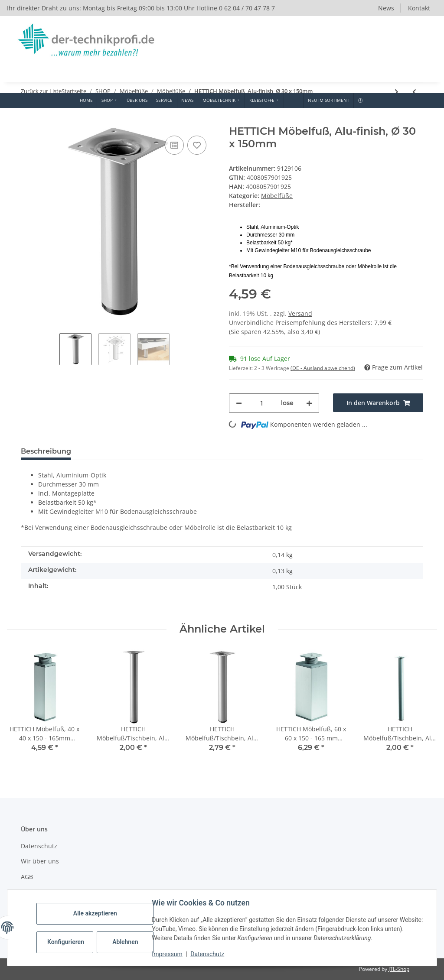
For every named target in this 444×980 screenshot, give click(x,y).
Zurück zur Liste (41, 91)
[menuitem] (86, 101)
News (386, 8)
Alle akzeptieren (95, 913)
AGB (27, 877)
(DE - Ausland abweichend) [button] (323, 368)
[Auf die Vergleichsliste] (174, 145)
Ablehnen (126, 942)
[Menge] (261, 403)
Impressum (167, 954)
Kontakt (419, 8)
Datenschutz (208, 954)
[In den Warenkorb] (28, 120)
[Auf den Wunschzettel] (197, 145)
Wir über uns (40, 861)
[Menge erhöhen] (309, 403)
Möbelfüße (277, 196)
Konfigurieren (66, 942)
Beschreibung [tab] (46, 451)
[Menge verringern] (239, 403)
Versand (300, 313)
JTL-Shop (399, 969)
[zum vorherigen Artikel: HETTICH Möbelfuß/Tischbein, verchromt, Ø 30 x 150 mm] (414, 92)
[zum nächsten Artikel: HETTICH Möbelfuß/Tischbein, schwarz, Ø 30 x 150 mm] (397, 92)
